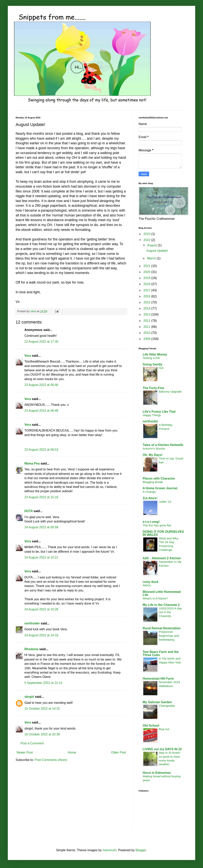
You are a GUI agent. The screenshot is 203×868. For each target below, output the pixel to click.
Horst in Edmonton (157, 773)
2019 (147, 278)
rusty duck (151, 582)
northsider (33, 623)
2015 (147, 302)
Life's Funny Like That (159, 412)
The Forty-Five (153, 388)
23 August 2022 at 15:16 (41, 497)
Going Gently (152, 364)
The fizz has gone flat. (157, 525)
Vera (28, 356)
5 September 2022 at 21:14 (43, 683)
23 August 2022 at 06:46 (41, 385)
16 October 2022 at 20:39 (42, 734)
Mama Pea (32, 463)
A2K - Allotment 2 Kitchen (162, 558)
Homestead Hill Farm (158, 679)
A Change (149, 492)
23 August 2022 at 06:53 (41, 450)
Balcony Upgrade (170, 391)
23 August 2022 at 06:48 (41, 411)
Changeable (167, 706)
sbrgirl (29, 697)
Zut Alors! (150, 498)
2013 (147, 314)
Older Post (118, 752)
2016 (147, 296)
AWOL (147, 585)
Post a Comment (32, 743)
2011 (147, 327)
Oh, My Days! (153, 455)
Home (72, 752)
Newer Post (25, 752)
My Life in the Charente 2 (161, 605)
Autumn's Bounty (154, 448)
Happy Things (152, 415)
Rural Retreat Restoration (162, 628)
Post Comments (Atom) (51, 760)
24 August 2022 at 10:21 (41, 557)
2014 (147, 308)
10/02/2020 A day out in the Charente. (170, 612)
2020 (147, 272)
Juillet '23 (165, 502)
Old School (151, 726)
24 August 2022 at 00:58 (41, 527)
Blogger (141, 850)
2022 (147, 240)
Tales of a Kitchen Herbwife (163, 445)
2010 (147, 333)
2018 (147, 284)
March (152, 258)
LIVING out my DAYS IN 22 (162, 749)
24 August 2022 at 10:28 (41, 609)
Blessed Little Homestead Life (162, 593)
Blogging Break (153, 482)
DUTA (29, 511)
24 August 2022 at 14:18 (41, 635)
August (152, 245)
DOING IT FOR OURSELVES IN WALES (163, 533)
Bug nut (164, 729)
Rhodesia (31, 649)
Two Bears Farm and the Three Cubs (161, 653)
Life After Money (155, 354)
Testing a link (151, 358)
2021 (147, 266)
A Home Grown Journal (160, 488)
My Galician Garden (157, 702)
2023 (147, 234)
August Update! (157, 251)
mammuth (109, 850)
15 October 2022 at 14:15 (42, 709)
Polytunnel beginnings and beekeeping (169, 636)
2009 (147, 339)
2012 (147, 321)
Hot (161, 368)
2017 (147, 290)
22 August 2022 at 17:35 (41, 342)
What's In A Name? (155, 598)
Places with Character (159, 478)
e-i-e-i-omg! (151, 522)
